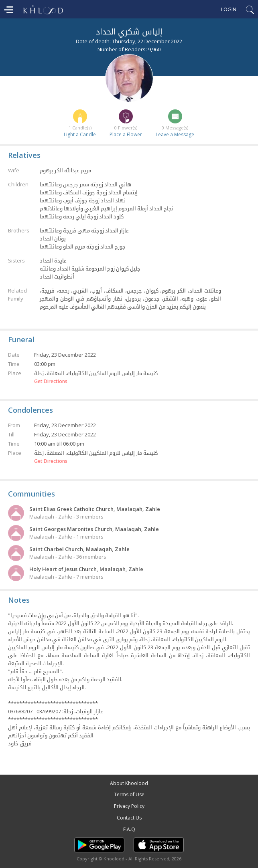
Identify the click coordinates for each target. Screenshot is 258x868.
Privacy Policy (129, 806)
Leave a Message (175, 134)
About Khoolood (129, 783)
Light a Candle (80, 134)
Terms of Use (129, 794)
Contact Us (129, 818)
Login (229, 9)
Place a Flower (126, 134)
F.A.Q (129, 829)
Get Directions (51, 382)
